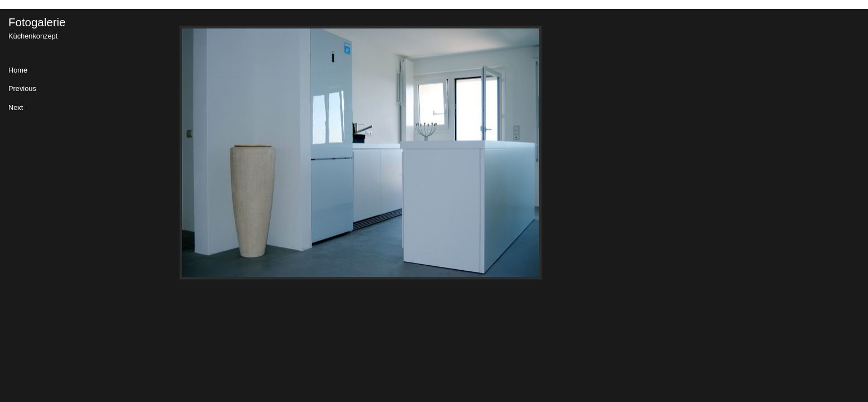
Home (18, 71)
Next (16, 108)
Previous (22, 89)
